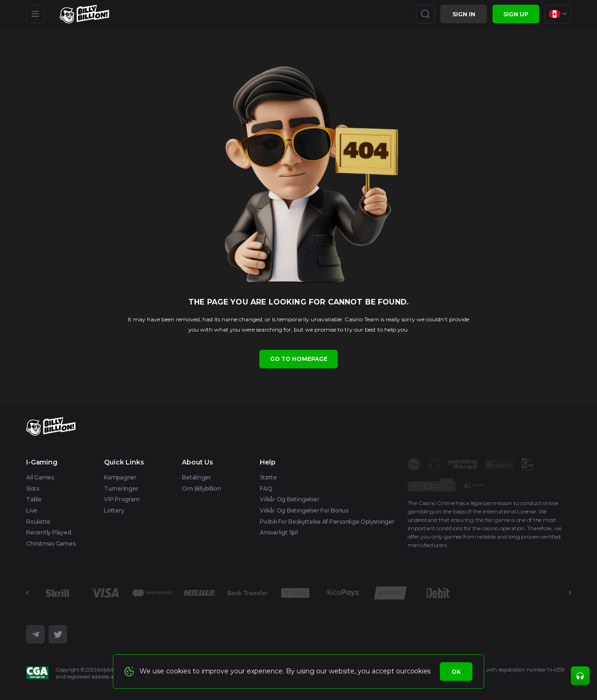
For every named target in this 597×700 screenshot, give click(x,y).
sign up (516, 14)
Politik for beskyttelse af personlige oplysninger (327, 522)
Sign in (464, 14)
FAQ (266, 489)
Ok (456, 672)
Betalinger (197, 477)
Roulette (38, 522)
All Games (40, 477)
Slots (33, 489)
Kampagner (120, 477)
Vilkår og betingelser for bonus (304, 510)
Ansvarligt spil (279, 532)
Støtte (268, 477)
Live (32, 510)
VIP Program (122, 499)
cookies (419, 671)
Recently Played (49, 532)
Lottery (114, 510)
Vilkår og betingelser (289, 499)
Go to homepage (299, 359)
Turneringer (121, 489)
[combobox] (558, 14)
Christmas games (51, 544)
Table (34, 499)
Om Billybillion (201, 489)
